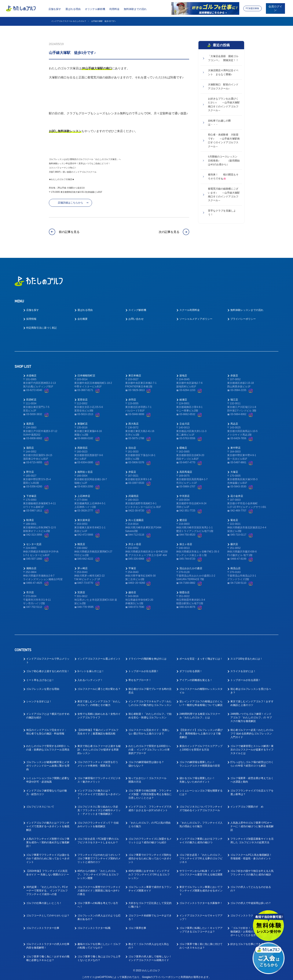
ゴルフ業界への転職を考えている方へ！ (98, 902)
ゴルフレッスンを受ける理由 (43, 686)
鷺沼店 (183, 517)
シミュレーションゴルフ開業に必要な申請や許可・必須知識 (48, 777)
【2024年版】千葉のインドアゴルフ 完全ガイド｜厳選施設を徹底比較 (98, 729)
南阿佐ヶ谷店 (85, 469)
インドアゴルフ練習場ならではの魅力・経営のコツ (47, 789)
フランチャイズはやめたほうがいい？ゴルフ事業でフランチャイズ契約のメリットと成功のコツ (99, 855)
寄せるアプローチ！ (140, 677)
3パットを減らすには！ (91, 668)
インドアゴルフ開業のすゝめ (247, 804)
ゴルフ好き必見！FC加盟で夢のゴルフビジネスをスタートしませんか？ (98, 837)
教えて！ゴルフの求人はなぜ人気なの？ (149, 943)
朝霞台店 (184, 589)
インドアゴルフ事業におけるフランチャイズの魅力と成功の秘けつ (201, 837)
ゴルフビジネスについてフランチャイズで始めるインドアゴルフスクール (201, 805)
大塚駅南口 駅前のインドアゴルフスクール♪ (223, 86)
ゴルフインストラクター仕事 (43, 925)
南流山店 (235, 565)
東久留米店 (84, 517)
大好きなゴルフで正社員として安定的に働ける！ (150, 902)
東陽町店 (83, 421)
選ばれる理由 (73, 9)
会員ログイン (275, 8)
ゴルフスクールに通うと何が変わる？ (99, 686)
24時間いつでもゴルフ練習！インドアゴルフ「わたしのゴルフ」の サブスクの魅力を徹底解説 (251, 714)
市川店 (30, 589)
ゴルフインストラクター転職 (94, 925)
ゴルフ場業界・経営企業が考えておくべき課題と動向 (252, 777)
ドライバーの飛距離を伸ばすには (147, 656)
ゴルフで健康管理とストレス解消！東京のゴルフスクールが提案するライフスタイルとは (252, 746)
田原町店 (31, 396)
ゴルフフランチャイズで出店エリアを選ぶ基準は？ (252, 789)
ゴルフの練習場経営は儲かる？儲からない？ (146, 761)
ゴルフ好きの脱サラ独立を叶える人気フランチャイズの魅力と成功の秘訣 (252, 870)
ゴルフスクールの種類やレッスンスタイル (201, 688)
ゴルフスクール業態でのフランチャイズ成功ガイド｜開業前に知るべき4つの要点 (99, 887)
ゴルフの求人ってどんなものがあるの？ (251, 886)
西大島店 (133, 421)
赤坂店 (234, 372)
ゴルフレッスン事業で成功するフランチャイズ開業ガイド (150, 886)
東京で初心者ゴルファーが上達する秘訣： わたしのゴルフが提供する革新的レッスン (99, 746)
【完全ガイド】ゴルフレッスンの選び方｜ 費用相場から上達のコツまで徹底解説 (201, 730)
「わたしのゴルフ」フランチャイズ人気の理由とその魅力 (201, 821)
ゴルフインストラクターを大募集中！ (201, 900)
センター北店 (34, 541)
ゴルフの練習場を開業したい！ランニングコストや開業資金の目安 (200, 761)
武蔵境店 (133, 493)
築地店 (183, 372)
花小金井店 (237, 493)
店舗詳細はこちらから (70, 203)
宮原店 (81, 589)
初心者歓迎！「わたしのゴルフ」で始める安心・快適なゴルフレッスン (150, 713)
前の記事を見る (69, 232)
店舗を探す (55, 9)
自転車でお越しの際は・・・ (219, 123)
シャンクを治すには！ (39, 698)
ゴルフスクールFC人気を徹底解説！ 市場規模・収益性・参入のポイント (251, 854)
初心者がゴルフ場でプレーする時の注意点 (150, 688)
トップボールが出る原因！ (144, 668)
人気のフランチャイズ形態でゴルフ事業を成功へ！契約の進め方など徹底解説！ (48, 839)
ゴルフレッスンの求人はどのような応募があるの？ (99, 914)
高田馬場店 (186, 469)
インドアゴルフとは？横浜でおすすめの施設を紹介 (48, 713)
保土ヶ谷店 (186, 541)
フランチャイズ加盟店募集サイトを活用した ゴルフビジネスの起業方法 (252, 837)
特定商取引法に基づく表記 (41, 325)
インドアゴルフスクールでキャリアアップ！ (201, 914)
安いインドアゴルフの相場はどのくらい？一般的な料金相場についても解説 (201, 700)
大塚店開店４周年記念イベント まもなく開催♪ (223, 72)
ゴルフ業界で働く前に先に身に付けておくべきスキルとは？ (201, 943)
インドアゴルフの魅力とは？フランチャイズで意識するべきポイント (99, 791)
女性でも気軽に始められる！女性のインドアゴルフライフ (99, 713)
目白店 (132, 445)
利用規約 (186, 974)
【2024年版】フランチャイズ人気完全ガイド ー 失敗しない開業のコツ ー (48, 870)
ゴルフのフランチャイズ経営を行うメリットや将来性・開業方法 (98, 761)
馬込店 (234, 421)
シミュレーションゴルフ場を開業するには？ (201, 789)
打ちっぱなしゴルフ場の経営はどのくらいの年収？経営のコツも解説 (252, 761)
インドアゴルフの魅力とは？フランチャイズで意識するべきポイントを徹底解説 (48, 823)
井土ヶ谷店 (135, 541)
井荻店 (132, 469)
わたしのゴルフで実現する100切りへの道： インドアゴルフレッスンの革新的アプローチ (150, 746)
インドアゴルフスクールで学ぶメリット (48, 657)
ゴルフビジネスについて (40, 804)
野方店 (30, 469)
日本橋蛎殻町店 (86, 372)
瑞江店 (234, 396)
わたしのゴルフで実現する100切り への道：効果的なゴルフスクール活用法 (48, 745)
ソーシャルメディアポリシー (196, 316)
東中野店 (235, 445)
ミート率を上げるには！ (40, 677)
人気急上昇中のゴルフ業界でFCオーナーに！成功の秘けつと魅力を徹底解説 (252, 823)
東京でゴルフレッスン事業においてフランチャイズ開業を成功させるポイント (201, 887)
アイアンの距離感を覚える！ (196, 677)
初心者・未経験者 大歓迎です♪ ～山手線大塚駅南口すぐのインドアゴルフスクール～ (224, 140)
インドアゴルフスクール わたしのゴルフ (69, 21)
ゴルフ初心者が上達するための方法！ (48, 668)
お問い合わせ (136, 316)
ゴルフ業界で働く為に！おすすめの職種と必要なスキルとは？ (48, 955)
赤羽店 (132, 396)
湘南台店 (31, 565)
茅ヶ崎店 (83, 565)
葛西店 (30, 421)
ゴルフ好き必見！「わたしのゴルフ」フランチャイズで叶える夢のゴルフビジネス (201, 855)
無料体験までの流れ (135, 9)
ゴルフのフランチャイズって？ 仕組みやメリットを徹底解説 (98, 821)
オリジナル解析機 (95, 9)
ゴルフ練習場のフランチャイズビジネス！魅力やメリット (99, 777)
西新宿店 (83, 445)
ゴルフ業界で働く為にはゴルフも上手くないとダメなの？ (99, 955)
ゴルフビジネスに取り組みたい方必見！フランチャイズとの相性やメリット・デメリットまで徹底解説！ (99, 807)
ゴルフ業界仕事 (137, 925)
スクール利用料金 (190, 307)
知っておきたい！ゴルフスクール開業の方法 (147, 777)
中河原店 (184, 493)
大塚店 (234, 469)
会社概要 (83, 316)
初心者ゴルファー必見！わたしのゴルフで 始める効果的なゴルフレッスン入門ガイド (252, 730)
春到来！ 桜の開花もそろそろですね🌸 (223, 176)
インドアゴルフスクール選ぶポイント (99, 656)
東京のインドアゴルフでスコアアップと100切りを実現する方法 (201, 745)
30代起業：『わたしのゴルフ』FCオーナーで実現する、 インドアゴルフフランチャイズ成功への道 (47, 887)
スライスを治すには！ (243, 668)
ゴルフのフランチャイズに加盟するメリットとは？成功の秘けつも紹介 (150, 837)
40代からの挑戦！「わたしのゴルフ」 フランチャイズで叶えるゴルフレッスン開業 (98, 871)
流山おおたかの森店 (191, 565)
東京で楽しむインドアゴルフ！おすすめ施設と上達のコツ (252, 700)
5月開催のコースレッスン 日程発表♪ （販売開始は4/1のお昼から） (224, 161)
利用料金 (114, 9)
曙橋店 (183, 445)
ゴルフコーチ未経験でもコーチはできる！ (150, 914)
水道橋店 (31, 372)
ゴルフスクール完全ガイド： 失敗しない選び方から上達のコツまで (149, 729)
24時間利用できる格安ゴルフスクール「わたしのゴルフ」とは (200, 713)
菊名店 (234, 517)
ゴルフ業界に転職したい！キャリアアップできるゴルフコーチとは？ (201, 927)
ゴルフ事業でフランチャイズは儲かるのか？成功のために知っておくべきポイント (48, 855)
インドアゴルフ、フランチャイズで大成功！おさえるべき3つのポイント (150, 805)
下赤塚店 (31, 493)
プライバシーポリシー (243, 316)
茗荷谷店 (83, 396)
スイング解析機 (137, 307)
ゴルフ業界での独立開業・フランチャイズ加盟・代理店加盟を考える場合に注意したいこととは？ (150, 791)
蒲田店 (30, 445)
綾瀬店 (183, 396)
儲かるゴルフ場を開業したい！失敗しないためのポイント (197, 777)
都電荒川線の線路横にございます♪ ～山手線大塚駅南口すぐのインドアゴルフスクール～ (224, 195)
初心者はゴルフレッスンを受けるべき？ (251, 688)
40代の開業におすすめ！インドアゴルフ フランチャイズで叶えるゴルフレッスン (149, 871)
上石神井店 (84, 493)
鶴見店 (81, 541)
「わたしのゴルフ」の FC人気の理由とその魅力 (149, 821)
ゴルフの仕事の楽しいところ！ (44, 900)
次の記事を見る (169, 232)
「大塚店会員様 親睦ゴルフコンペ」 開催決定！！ (223, 58)
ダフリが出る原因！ (191, 668)
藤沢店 (234, 541)
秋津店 (30, 517)
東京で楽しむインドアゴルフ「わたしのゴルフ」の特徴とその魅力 (99, 700)
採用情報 (31, 316)
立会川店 (184, 421)
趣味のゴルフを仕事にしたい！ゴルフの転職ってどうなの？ (99, 943)
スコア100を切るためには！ (246, 656)
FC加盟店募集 (252, 8)
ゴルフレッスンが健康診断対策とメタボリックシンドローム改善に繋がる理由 (48, 763)
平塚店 (132, 565)
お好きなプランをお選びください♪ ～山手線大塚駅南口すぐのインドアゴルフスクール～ (224, 105)
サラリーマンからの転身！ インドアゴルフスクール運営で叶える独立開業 (201, 870)
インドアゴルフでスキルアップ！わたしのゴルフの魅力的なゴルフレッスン (150, 700)
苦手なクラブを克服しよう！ (222, 213)
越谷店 (132, 589)
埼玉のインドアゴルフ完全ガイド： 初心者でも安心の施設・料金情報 (47, 729)
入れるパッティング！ (90, 677)
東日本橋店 (135, 372)
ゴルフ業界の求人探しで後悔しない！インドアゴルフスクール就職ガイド (150, 955)
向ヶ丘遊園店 (136, 517)
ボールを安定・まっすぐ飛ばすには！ (201, 656)
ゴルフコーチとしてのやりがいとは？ (48, 912)
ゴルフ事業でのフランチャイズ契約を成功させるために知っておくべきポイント (150, 855)
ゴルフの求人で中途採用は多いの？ (251, 900)
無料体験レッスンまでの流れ (247, 307)
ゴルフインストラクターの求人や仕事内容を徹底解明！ (48, 943)
